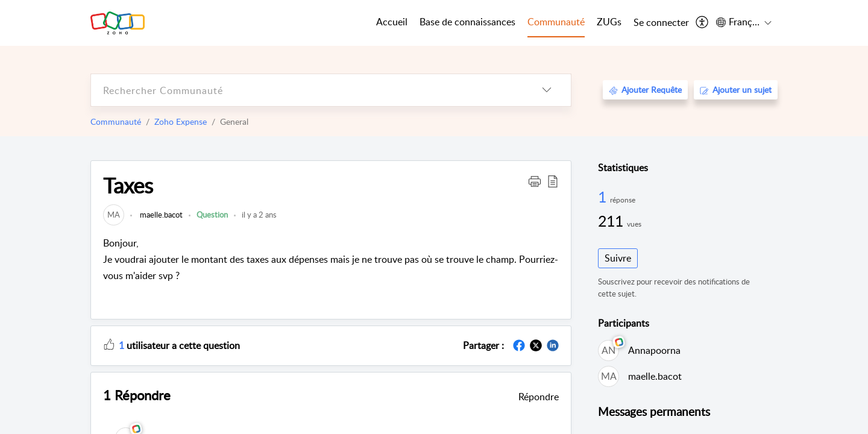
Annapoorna (654, 350)
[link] (114, 215)
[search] (307, 90)
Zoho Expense (181, 121)
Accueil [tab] (392, 22)
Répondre (539, 397)
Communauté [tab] (556, 22)
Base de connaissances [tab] (467, 22)
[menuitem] (661, 23)
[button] (535, 181)
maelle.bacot (160, 215)
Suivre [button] (618, 258)
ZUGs (609, 22)
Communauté (116, 121)
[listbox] (547, 90)
